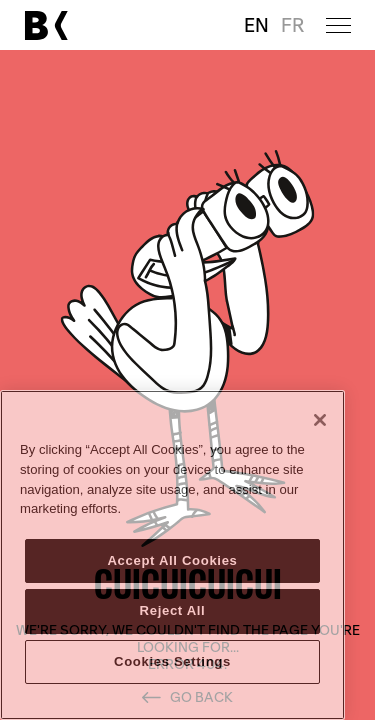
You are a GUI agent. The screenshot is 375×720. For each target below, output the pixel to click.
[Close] (320, 420)
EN (256, 25)
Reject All (173, 610)
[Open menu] (338, 25)
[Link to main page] (46, 25)
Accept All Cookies (172, 560)
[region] (172, 555)
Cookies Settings (172, 661)
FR (292, 25)
